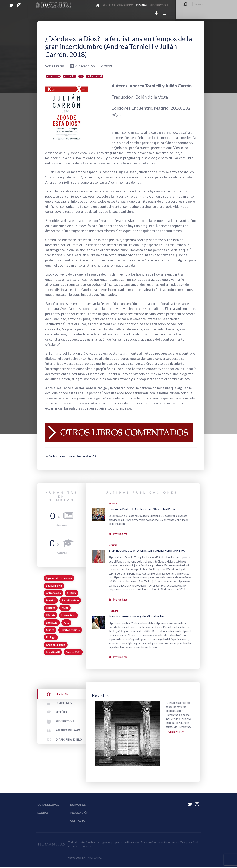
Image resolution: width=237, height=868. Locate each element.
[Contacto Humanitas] (165, 13)
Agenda (113, 504)
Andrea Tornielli (95, 76)
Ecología (51, 637)
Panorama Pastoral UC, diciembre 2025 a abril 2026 (142, 509)
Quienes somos (48, 806)
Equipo (43, 814)
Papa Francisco (70, 600)
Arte (66, 623)
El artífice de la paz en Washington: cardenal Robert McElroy (147, 550)
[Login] (157, 13)
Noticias (114, 545)
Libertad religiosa (70, 630)
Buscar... (183, 2)
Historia (51, 615)
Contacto (78, 821)
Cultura (71, 593)
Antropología (53, 593)
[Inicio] (98, 5)
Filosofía (51, 608)
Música (50, 630)
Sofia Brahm (69, 76)
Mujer (65, 608)
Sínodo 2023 (73, 652)
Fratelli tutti (53, 652)
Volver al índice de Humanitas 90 (74, 456)
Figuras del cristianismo (59, 578)
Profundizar (120, 534)
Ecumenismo (68, 615)
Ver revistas (177, 733)
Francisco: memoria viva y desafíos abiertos (136, 616)
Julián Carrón (53, 76)
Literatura (52, 623)
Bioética (51, 600)
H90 (81, 76)
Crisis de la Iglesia (56, 645)
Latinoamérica (54, 586)
